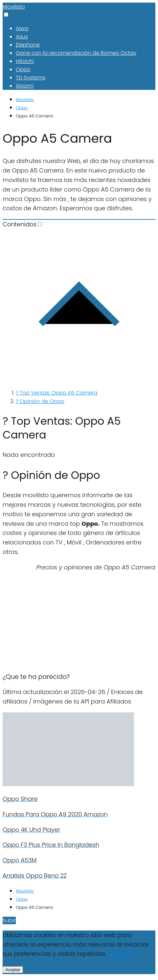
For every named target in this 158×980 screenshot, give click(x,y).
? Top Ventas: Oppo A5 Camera (57, 393)
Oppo (23, 69)
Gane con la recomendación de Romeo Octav (76, 53)
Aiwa (22, 28)
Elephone (28, 45)
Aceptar (13, 970)
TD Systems (31, 78)
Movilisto (14, 7)
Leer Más (121, 954)
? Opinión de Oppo (40, 401)
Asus (22, 37)
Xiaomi (25, 86)
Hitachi (25, 61)
